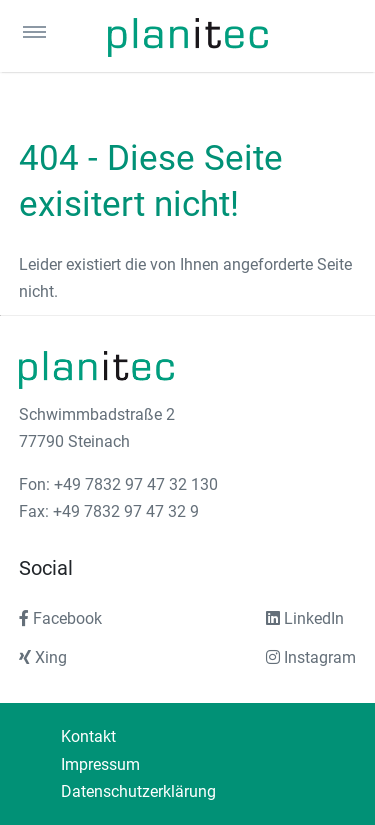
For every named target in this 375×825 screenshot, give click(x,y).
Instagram (311, 657)
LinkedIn (305, 618)
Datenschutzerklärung (138, 791)
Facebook (60, 618)
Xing (43, 657)
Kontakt (88, 736)
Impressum (100, 764)
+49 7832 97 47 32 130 (136, 484)
